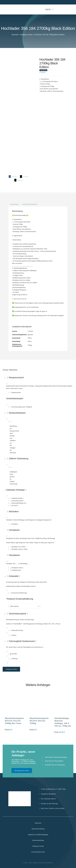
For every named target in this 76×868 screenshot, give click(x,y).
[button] (40, 490)
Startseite (15, 35)
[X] (24, 177)
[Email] (18, 180)
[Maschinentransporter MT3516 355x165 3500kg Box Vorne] (13, 695)
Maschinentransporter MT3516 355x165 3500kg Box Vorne (14, 721)
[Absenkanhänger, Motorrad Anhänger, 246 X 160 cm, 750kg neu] (63, 695)
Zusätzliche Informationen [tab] (30, 204)
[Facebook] (13, 177)
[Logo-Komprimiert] (8, 7)
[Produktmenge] (7, 663)
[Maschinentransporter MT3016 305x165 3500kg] (38, 695)
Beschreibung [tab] (14, 204)
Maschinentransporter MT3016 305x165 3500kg (39, 721)
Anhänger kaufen (26, 35)
